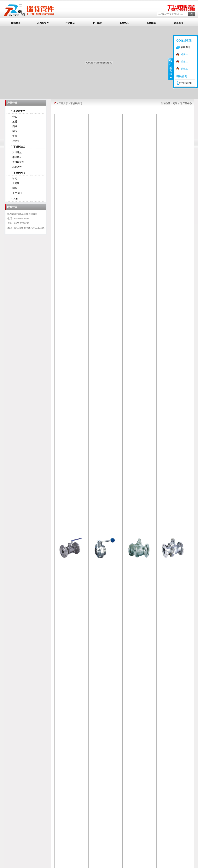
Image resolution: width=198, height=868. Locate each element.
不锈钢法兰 (19, 147)
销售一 (184, 54)
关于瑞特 (97, 23)
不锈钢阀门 (19, 173)
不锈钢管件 (43, 23)
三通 (15, 122)
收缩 (170, 69)
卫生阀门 (17, 193)
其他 (16, 199)
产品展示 (70, 23)
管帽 (15, 136)
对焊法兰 (17, 152)
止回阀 (16, 183)
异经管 (16, 141)
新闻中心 (124, 23)
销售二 (184, 62)
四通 (15, 126)
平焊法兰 (17, 157)
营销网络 (151, 23)
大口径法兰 (18, 162)
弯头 (15, 117)
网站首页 (16, 23)
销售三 (184, 69)
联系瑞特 (178, 23)
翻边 (15, 131)
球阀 (15, 179)
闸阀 (15, 188)
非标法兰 (17, 167)
